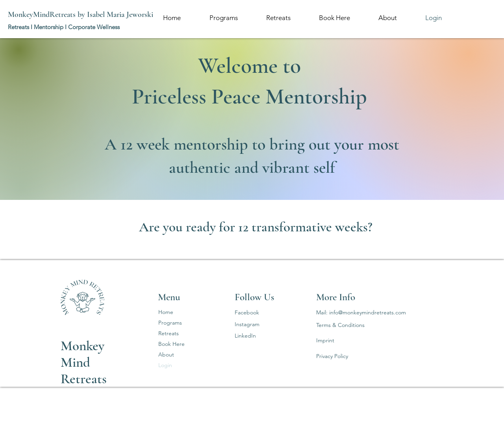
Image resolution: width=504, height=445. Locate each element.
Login (165, 365)
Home (166, 312)
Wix (133, 427)
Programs (170, 323)
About (166, 355)
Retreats (169, 333)
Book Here (171, 344)
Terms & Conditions (340, 325)
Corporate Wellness (94, 27)
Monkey (82, 346)
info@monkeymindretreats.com (368, 312)
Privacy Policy (332, 356)
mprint (326, 340)
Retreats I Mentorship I (38, 27)
